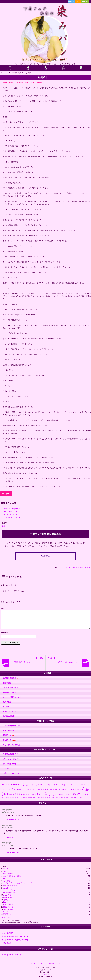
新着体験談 (8, 683)
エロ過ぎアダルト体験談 (12, 876)
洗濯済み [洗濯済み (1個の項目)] (19, 798)
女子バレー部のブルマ (14, 853)
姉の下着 (76, 567)
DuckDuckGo (8, 897)
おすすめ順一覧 (9, 730)
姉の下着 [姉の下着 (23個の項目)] (45, 794)
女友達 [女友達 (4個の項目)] (19, 794)
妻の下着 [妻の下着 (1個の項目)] (31, 795)
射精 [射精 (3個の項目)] (69, 794)
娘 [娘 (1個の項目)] (64, 795)
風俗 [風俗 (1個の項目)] (82, 798)
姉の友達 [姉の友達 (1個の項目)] (58, 795)
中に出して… (8, 912)
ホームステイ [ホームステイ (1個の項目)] (25, 790)
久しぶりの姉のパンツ (12, 515)
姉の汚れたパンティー (14, 837)
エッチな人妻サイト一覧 (12, 726)
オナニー (60, 567)
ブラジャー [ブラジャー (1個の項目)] (6, 790)
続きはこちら (6, 917)
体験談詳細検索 (9, 716)
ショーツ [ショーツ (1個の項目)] (69, 785)
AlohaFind (7, 895)
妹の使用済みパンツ (13, 820)
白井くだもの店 (9, 905)
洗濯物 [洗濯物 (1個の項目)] (26, 798)
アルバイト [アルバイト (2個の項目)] (45, 785)
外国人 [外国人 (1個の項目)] (11, 795)
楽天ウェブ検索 (9, 890)
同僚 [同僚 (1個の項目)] (79, 790)
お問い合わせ (7, 943)
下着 (88, 567)
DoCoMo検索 (8, 874)
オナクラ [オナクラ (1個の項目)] (54, 785)
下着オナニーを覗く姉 (12, 509)
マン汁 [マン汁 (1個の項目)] (33, 790)
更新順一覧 (9, 740)
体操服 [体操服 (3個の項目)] (47, 789)
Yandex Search (9, 909)
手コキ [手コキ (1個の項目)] (83, 795)
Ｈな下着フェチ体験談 (11, 745)
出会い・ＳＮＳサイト (11, 773)
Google (6, 869)
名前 (45, 633)
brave (5, 902)
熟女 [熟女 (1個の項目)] (31, 798)
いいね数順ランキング (11, 688)
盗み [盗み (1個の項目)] (36, 798)
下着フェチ (68, 567)
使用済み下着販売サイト (12, 754)
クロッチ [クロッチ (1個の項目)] (61, 785)
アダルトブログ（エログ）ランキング (17, 883)
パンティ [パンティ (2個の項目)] (85, 785)
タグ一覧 (6, 707)
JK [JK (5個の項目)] (5, 785)
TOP (27, 963)
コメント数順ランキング (12, 697)
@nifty (6, 900)
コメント (5, 608)
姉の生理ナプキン (10, 512)
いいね (6, 494)
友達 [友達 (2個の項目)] (74, 790)
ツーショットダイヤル (11, 759)
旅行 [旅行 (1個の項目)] (8, 798)
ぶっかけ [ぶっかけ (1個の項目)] (36, 785)
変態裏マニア (8, 914)
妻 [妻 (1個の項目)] (26, 795)
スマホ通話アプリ (10, 768)
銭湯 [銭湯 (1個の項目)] (64, 798)
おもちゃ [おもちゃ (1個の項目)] (28, 785)
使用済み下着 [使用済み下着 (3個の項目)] (58, 789)
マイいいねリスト (10, 711)
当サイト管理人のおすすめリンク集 (15, 936)
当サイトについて (37, 963)
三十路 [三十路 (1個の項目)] (39, 790)
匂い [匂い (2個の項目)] (68, 790)
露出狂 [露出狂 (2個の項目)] (76, 798)
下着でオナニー (8, 526)
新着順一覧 (8, 735)
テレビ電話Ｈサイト (10, 764)
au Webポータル (9, 893)
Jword (6, 888)
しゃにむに (7, 881)
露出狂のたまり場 (10, 886)
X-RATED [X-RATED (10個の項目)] (16, 785)
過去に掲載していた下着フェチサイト (16, 940)
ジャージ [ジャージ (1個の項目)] (76, 785)
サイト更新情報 (8, 933)
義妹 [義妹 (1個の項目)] (59, 798)
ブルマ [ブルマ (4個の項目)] (15, 789)
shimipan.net (45, 974)
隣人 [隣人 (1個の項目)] (69, 798)
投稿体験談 (7, 702)
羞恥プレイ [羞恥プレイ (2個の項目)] (52, 798)
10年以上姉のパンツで (12, 517)
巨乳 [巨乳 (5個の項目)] (76, 794)
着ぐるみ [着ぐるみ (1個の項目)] (43, 798)
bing (5, 878)
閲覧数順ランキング (10, 692)
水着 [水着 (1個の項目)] (13, 798)
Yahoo (6, 871)
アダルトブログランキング (12, 955)
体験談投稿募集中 (11, 678)
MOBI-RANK (8, 907)
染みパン (83, 567)
